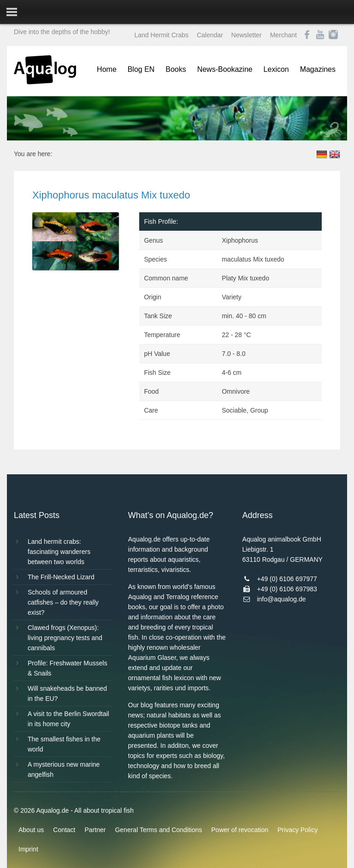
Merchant (283, 35)
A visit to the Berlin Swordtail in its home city (68, 719)
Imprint (28, 849)
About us (31, 830)
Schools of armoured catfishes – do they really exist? (63, 602)
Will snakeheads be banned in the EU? (67, 693)
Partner (95, 830)
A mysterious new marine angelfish (64, 769)
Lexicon (276, 69)
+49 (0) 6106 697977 (287, 579)
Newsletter (247, 35)
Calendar (210, 35)
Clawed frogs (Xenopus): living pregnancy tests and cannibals (65, 638)
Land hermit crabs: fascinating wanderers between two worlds (59, 552)
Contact (64, 830)
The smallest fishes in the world (64, 744)
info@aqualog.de (281, 599)
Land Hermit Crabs (162, 35)
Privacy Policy (298, 830)
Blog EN (141, 69)
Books (176, 69)
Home (107, 69)
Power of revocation (240, 830)
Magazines (318, 69)
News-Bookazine (225, 69)
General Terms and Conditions (158, 830)
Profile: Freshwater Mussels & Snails (68, 668)
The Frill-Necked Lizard (61, 577)
